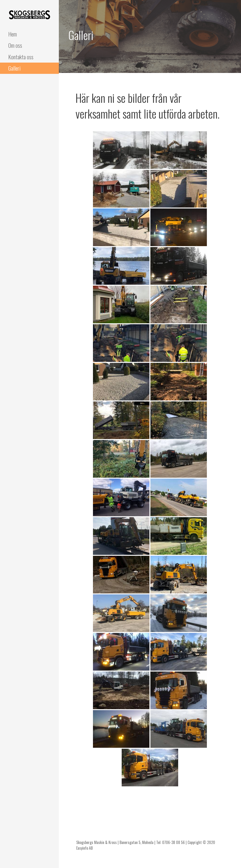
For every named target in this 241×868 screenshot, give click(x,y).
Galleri (14, 68)
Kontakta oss (21, 57)
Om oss (15, 45)
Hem (12, 34)
